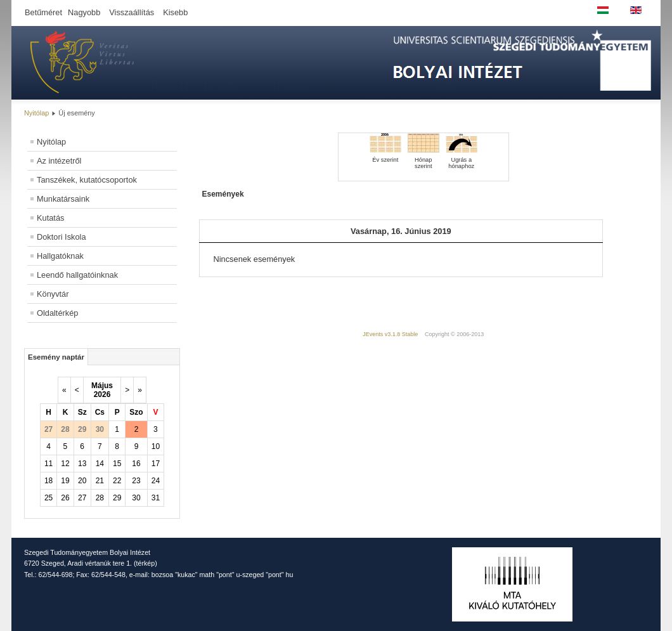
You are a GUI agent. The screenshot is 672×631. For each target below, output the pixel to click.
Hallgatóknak (60, 256)
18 (48, 481)
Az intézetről (59, 161)
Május (102, 386)
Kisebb (175, 12)
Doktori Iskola (61, 237)
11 (48, 464)
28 (100, 498)
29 (117, 498)
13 (82, 464)
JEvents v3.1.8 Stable (390, 334)
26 (65, 498)
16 (136, 464)
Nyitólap (36, 113)
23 (136, 481)
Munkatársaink (63, 199)
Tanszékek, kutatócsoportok (87, 180)
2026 (102, 394)
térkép (146, 563)
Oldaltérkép (57, 313)
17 (156, 464)
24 (156, 481)
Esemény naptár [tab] (56, 357)
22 (117, 481)
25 (48, 498)
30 (136, 498)
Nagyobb (84, 12)
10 (156, 446)
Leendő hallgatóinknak (77, 275)
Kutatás (50, 218)
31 (156, 498)
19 (65, 481)
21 (100, 481)
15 (117, 464)
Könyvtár (53, 294)
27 (82, 498)
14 (100, 464)
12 (65, 464)
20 (82, 481)
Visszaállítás (132, 12)
